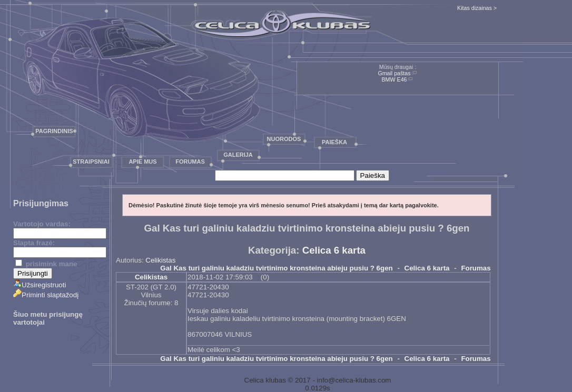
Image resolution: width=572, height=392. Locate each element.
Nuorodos (284, 139)
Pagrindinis (54, 131)
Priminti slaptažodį (46, 295)
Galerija (238, 155)
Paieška (334, 142)
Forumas (190, 162)
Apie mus (142, 162)
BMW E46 (395, 79)
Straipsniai (91, 162)
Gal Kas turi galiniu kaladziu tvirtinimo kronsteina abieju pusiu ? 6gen (276, 268)
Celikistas (160, 260)
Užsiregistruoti (40, 285)
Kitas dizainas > (477, 8)
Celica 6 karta (334, 250)
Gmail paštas (394, 73)
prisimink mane (46, 264)
